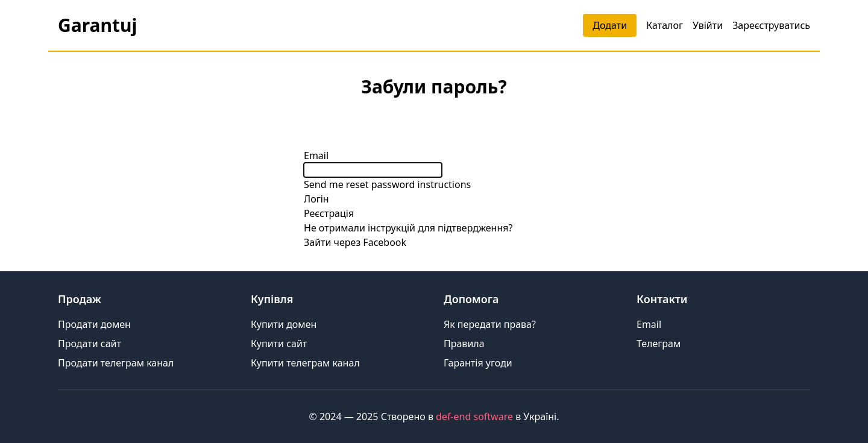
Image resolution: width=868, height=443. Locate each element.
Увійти (708, 25)
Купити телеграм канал (305, 363)
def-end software (474, 416)
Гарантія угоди (478, 363)
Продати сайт (90, 344)
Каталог (665, 25)
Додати (610, 25)
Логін (316, 199)
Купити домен (284, 324)
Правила (464, 344)
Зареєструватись (771, 25)
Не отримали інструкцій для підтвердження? (408, 228)
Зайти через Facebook (355, 242)
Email (316, 156)
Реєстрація (329, 213)
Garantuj (97, 25)
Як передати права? (490, 324)
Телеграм (659, 344)
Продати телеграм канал (116, 363)
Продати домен (94, 324)
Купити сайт (279, 344)
